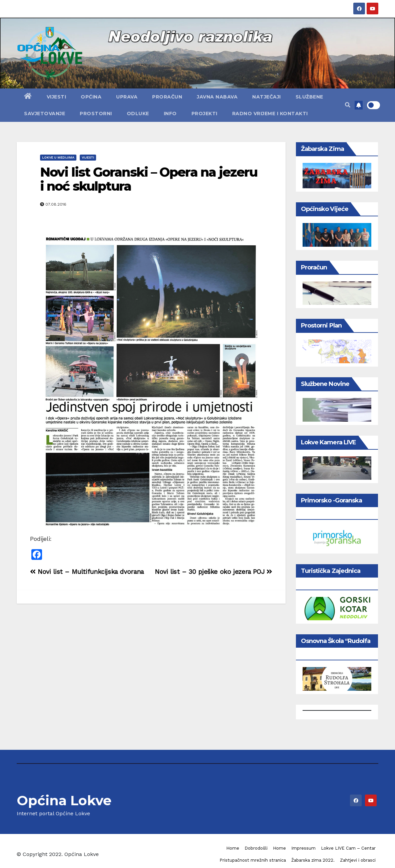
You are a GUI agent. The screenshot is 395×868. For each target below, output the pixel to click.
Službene (309, 97)
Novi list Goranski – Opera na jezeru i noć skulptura (149, 179)
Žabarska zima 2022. (313, 860)
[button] (348, 105)
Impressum (303, 848)
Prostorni (96, 114)
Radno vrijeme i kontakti (270, 114)
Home (233, 848)
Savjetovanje (45, 114)
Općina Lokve (64, 800)
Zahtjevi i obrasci (358, 860)
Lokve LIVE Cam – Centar (348, 848)
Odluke (138, 114)
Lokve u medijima (58, 157)
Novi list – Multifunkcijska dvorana (87, 572)
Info (170, 114)
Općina (91, 97)
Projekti (205, 114)
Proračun (167, 97)
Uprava (127, 97)
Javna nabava (217, 97)
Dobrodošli (256, 848)
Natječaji (267, 97)
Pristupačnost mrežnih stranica (253, 860)
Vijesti (57, 97)
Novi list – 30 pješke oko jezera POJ (213, 572)
